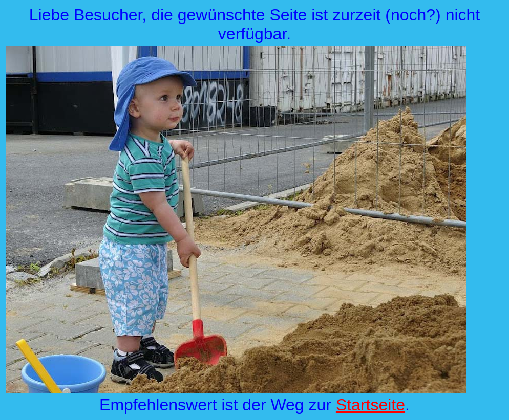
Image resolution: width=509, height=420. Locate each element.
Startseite (370, 405)
